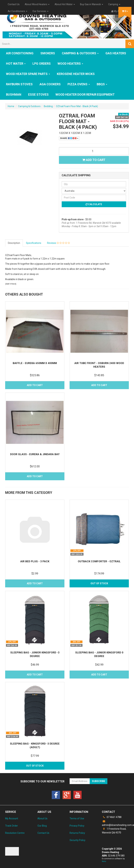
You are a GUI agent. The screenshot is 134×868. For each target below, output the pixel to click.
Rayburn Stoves (19, 84)
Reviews (58, 243)
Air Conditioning (20, 53)
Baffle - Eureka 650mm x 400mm (35, 363)
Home (11, 106)
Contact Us (14, 4)
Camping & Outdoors (80, 53)
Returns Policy (77, 833)
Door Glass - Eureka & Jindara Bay (35, 454)
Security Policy (77, 840)
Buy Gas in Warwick (92, 4)
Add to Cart (94, 160)
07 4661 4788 (112, 817)
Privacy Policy (77, 826)
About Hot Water (65, 4)
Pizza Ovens (79, 84)
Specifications (34, 243)
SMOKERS (48, 53)
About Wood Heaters (37, 4)
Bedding (48, 106)
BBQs (102, 84)
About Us (42, 818)
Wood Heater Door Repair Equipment (85, 94)
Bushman (14, 94)
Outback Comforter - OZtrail (99, 561)
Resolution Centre (15, 833)
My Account (12, 818)
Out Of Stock (99, 583)
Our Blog (42, 826)
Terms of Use (77, 818)
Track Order (12, 826)
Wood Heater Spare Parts (28, 74)
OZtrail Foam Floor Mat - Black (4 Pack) (77, 106)
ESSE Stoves (38, 94)
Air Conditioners (18, 11)
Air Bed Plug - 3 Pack (35, 561)
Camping (114, 4)
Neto (104, 861)
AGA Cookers (50, 84)
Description (14, 243)
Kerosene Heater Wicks (76, 74)
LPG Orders (42, 64)
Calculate (94, 204)
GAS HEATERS (116, 53)
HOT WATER (16, 64)
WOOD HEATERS (70, 64)
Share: (69, 138)
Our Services (40, 11)
